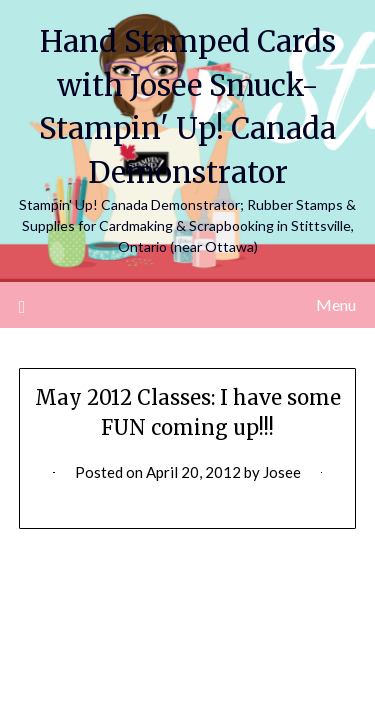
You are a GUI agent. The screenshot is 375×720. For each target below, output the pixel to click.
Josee (282, 472)
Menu (336, 304)
